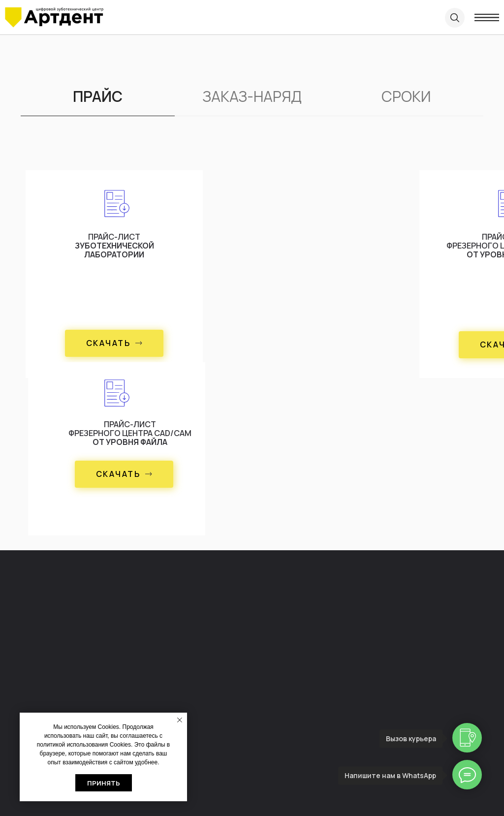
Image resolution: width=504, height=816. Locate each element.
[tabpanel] (252, 348)
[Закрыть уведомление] (180, 720)
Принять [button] (104, 783)
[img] (54, 17)
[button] (114, 343)
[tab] (98, 101)
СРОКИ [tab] (406, 96)
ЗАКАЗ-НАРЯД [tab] (252, 96)
